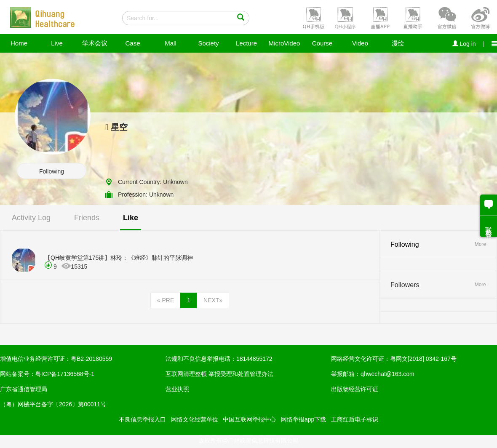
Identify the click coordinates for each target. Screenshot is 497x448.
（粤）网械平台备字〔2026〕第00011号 (53, 404)
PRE (166, 300)
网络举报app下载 (303, 419)
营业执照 (177, 389)
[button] (313, 17)
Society (208, 43)
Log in (464, 44)
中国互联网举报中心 (249, 419)
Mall (171, 43)
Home (19, 43)
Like (131, 218)
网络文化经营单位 (195, 419)
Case (132, 43)
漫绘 (398, 43)
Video (360, 43)
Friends (87, 218)
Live (57, 43)
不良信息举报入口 (142, 419)
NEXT (213, 300)
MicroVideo (285, 43)
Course (322, 43)
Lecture (246, 43)
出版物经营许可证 (355, 389)
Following (52, 171)
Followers (405, 285)
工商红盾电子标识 (355, 419)
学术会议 (95, 43)
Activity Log (31, 218)
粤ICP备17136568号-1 (65, 374)
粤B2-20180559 (91, 359)
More (480, 244)
